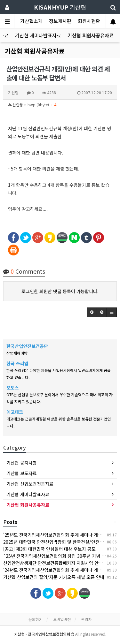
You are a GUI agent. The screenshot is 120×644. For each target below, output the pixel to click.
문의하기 (36, 619)
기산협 (60, 7)
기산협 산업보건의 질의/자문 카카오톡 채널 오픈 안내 (54, 577)
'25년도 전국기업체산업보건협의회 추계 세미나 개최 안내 (57, 535)
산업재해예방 (17, 353)
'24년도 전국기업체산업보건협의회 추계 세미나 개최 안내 (57, 570)
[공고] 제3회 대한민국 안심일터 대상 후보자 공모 (49, 549)
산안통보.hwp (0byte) (32, 105)
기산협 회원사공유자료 (91, 35)
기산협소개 (31, 21)
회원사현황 (89, 21)
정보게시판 (60, 21)
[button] (92, 312)
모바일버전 (62, 619)
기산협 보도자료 (22, 473)
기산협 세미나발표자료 (38, 35)
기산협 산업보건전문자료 (30, 484)
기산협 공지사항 (22, 463)
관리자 (87, 619)
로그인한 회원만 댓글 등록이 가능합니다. (60, 291)
